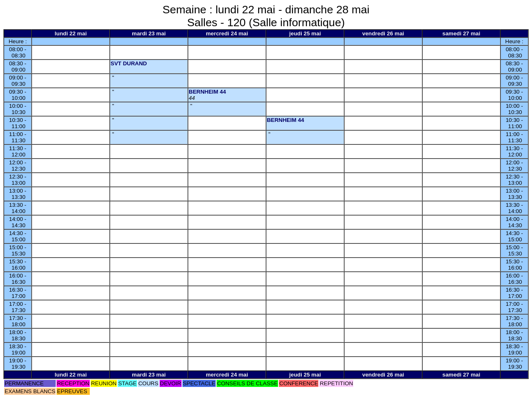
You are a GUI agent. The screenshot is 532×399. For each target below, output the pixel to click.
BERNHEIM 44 (207, 92)
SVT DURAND (129, 63)
